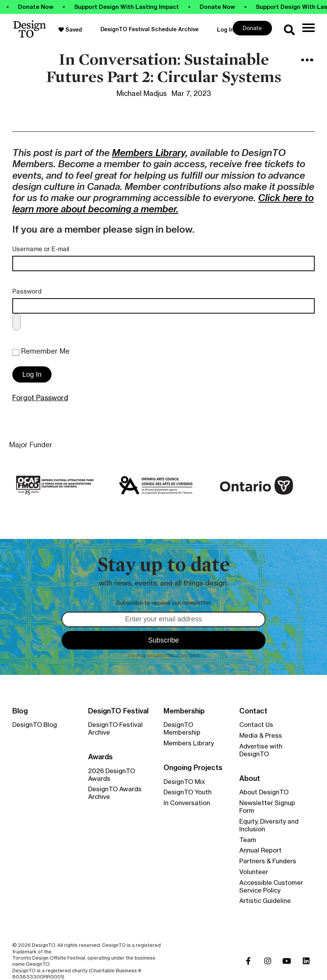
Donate (252, 28)
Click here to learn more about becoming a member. (163, 203)
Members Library (189, 743)
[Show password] (17, 322)
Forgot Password (40, 398)
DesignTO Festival (118, 711)
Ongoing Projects (193, 768)
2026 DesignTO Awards (112, 775)
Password (27, 291)
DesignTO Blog (35, 725)
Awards (100, 757)
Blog (20, 711)
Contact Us (256, 725)
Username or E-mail (41, 249)
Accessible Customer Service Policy (271, 886)
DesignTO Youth (188, 792)
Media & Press (261, 735)
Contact (253, 711)
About (250, 779)
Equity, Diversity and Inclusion (269, 825)
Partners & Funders (268, 861)
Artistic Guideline (265, 901)
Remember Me (41, 351)
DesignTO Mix (184, 782)
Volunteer (254, 872)
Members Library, (150, 153)
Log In (225, 30)
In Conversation (187, 803)
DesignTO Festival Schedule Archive (149, 29)
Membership (184, 711)
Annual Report (260, 850)
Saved (70, 30)
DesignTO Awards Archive (115, 793)
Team (248, 840)
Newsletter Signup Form (267, 807)
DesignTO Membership (182, 728)
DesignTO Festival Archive (115, 728)
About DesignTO (264, 792)
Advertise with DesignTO (261, 750)
